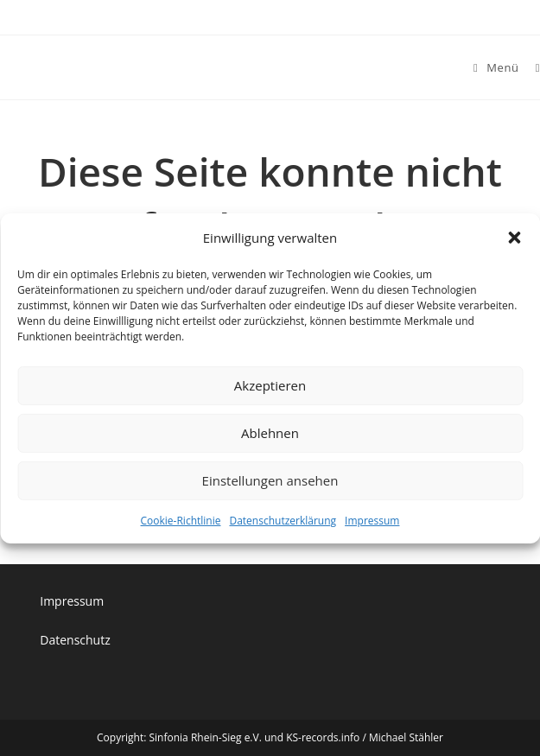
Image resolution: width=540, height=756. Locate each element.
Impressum (372, 520)
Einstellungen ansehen (270, 480)
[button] (514, 238)
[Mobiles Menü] (498, 67)
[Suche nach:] (531, 67)
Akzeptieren (270, 385)
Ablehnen (270, 433)
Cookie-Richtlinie (181, 520)
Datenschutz (75, 640)
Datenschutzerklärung (283, 520)
